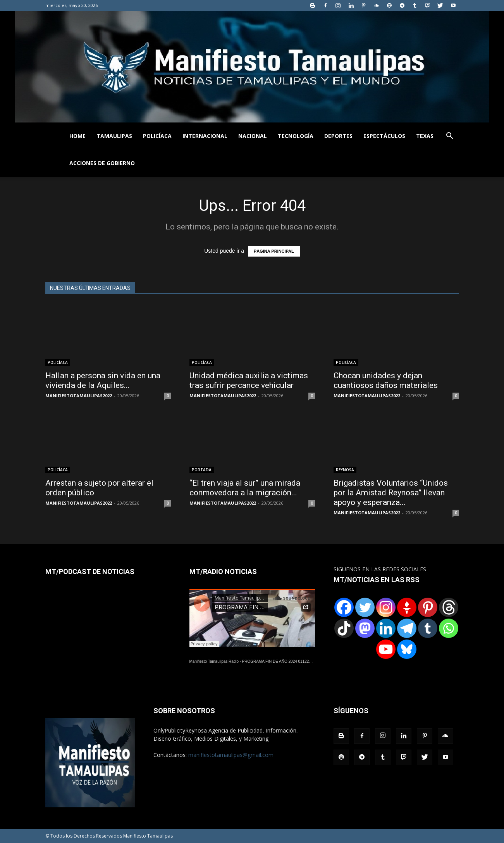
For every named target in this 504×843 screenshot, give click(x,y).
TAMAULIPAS (114, 136)
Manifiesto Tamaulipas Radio (214, 661)
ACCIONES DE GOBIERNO (102, 163)
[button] (450, 137)
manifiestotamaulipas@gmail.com (231, 755)
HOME (77, 136)
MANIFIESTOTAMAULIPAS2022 (79, 396)
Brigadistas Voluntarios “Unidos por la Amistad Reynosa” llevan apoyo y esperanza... (391, 493)
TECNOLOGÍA (296, 136)
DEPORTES (338, 136)
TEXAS (425, 136)
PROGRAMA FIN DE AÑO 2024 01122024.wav (283, 661)
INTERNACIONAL (205, 136)
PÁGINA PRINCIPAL (274, 251)
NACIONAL (253, 136)
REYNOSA (345, 470)
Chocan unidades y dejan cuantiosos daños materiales (386, 380)
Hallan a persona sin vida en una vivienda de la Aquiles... (103, 380)
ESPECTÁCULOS (384, 136)
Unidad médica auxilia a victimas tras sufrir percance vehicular (249, 380)
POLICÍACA (157, 136)
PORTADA (202, 470)
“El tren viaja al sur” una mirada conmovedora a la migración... (245, 488)
